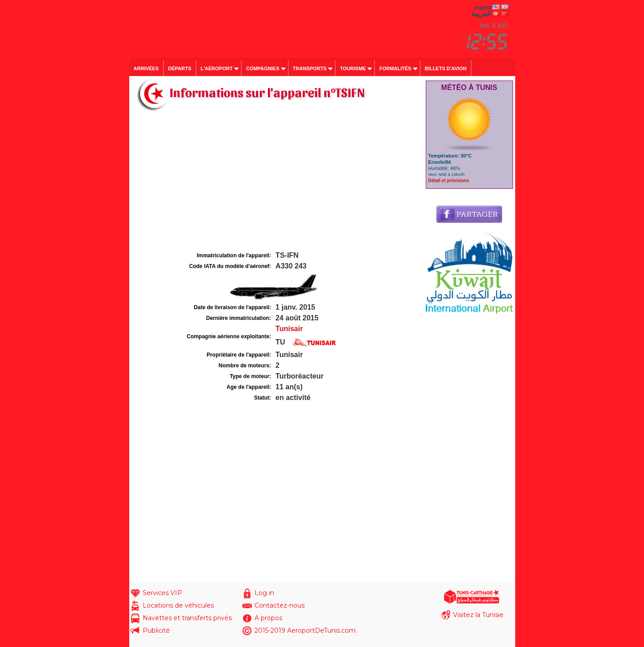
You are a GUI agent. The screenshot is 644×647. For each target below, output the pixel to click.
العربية (481, 14)
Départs (180, 68)
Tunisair (289, 329)
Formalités (395, 68)
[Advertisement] (276, 183)
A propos (268, 618)
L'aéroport (217, 68)
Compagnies (263, 68)
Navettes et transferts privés (187, 618)
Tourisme (353, 68)
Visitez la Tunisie (478, 615)
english (483, 8)
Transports (310, 68)
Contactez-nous (280, 605)
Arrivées (146, 68)
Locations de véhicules (178, 605)
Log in (264, 593)
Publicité (156, 630)
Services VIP (162, 593)
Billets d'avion (446, 68)
